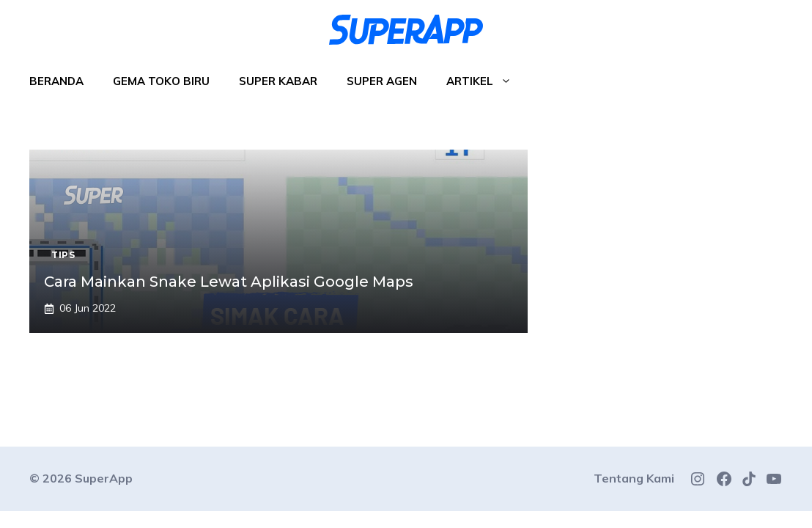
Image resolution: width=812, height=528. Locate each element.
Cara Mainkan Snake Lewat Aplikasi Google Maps (229, 282)
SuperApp (104, 478)
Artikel (486, 81)
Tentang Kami (634, 478)
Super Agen (382, 81)
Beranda (56, 81)
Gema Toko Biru (161, 81)
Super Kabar (278, 81)
